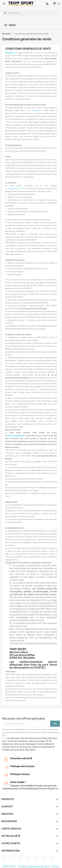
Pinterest (37, 857)
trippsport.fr (37, 111)
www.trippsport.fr (14, 188)
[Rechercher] (31, 13)
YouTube (29, 857)
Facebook (5, 857)
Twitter (13, 857)
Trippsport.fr (10, 53)
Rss (21, 857)
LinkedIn (53, 857)
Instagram (45, 857)
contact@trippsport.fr (15, 436)
